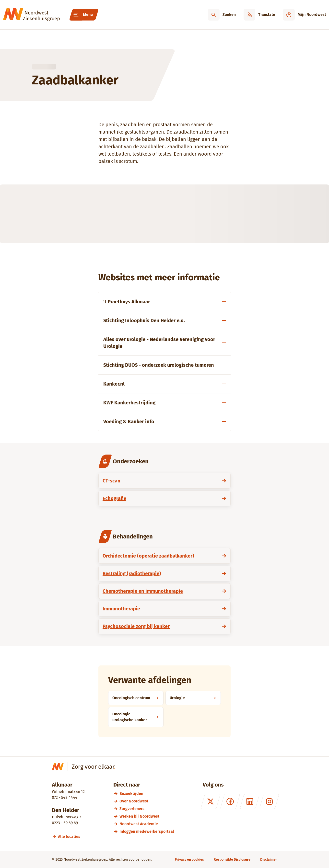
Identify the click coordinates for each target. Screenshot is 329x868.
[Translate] (259, 15)
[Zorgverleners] (147, 809)
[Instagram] (269, 801)
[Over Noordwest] (147, 801)
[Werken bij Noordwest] (147, 816)
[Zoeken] (222, 15)
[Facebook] (230, 801)
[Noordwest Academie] (147, 824)
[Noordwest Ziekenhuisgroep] (31, 15)
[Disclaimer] (269, 860)
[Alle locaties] (71, 837)
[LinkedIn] (250, 801)
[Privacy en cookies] (189, 860)
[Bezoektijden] (147, 794)
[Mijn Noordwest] (305, 15)
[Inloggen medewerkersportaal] (147, 831)
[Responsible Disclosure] (232, 860)
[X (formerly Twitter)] (211, 801)
